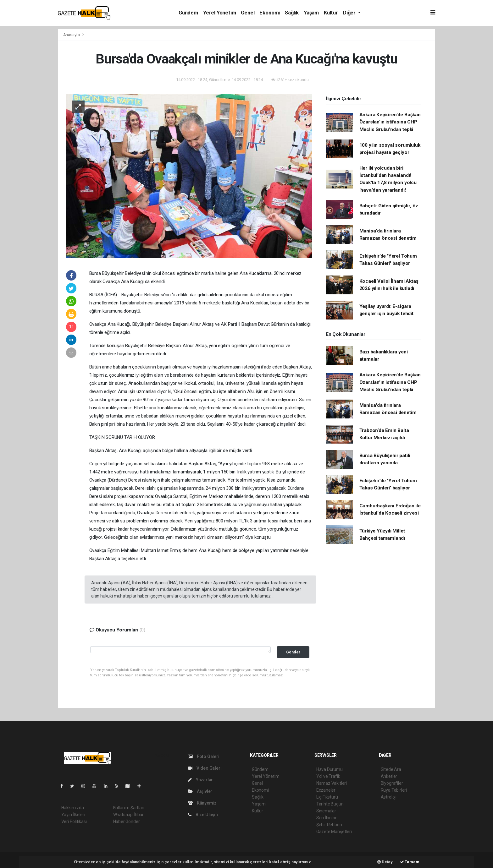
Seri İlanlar (327, 818)
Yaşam (311, 13)
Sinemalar (326, 811)
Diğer (350, 13)
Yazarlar (200, 780)
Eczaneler (326, 790)
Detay (385, 862)
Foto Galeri (204, 756)
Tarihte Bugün (330, 804)
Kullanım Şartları (129, 808)
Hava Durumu (330, 769)
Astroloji (389, 797)
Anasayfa (72, 35)
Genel (248, 13)
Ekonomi (270, 13)
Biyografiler (392, 783)
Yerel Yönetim (220, 13)
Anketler (389, 776)
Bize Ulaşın (203, 815)
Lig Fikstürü (327, 797)
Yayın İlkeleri (73, 815)
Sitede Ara (391, 769)
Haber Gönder (127, 822)
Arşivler (200, 791)
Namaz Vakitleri (332, 783)
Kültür (331, 13)
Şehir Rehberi (329, 825)
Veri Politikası (74, 822)
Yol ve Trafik (328, 776)
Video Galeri (205, 768)
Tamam (410, 862)
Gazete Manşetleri (334, 832)
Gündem (188, 13)
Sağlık (292, 13)
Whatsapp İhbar (128, 815)
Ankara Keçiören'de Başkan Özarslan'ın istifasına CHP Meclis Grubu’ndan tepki (390, 122)
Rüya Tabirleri (394, 790)
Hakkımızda (73, 808)
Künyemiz (202, 803)
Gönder (293, 652)
